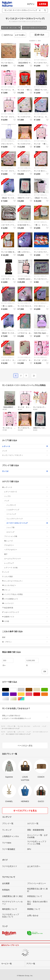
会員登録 (43, 4)
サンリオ (25, 471)
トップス (26, 496)
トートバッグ (27, 514)
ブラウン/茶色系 (32, 690)
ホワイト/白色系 (17, 690)
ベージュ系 (40, 690)
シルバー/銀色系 (9, 699)
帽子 (26, 554)
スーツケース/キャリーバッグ (34, 28)
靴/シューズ (26, 541)
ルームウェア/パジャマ (26, 559)
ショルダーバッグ (27, 510)
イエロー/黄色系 (24, 694)
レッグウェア (26, 563)
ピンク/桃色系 (32, 694)
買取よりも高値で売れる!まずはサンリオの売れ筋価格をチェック (25, 717)
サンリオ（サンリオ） (11, 28)
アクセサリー (26, 545)
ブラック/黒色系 (9, 690)
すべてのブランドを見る (25, 811)
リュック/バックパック (27, 519)
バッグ (26, 501)
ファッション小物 (26, 536)
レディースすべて (26, 492)
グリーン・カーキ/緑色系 (48, 690)
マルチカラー (24, 699)
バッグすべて (27, 505)
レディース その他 (26, 568)
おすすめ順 (20, 35)
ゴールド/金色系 (17, 699)
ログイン (31, 4)
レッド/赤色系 (40, 694)
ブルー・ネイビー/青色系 (9, 694)
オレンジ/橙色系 (48, 694)
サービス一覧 (7, 964)
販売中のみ (7, 35)
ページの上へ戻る (25, 746)
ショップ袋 (27, 527)
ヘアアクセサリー (26, 550)
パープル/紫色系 (17, 694)
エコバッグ (27, 532)
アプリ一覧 (31, 964)
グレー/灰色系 (24, 690)
